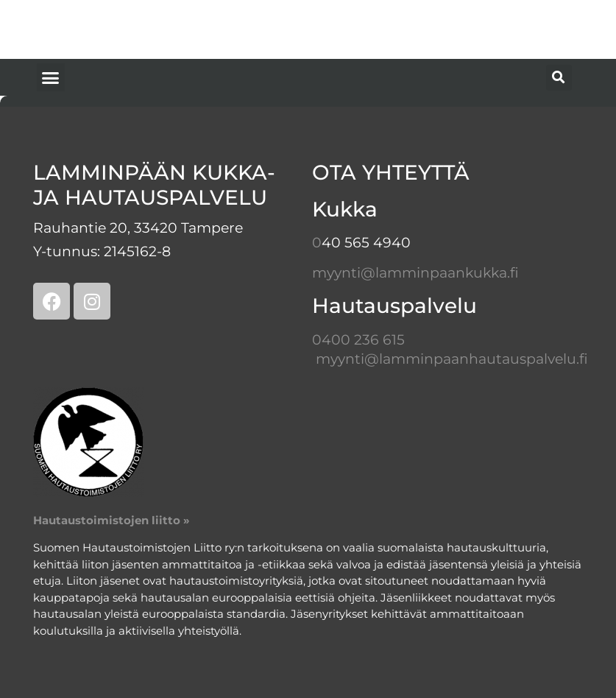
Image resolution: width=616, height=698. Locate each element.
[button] (51, 77)
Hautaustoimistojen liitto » (111, 520)
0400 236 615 (358, 340)
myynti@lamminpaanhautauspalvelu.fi (452, 359)
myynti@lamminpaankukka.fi (415, 273)
